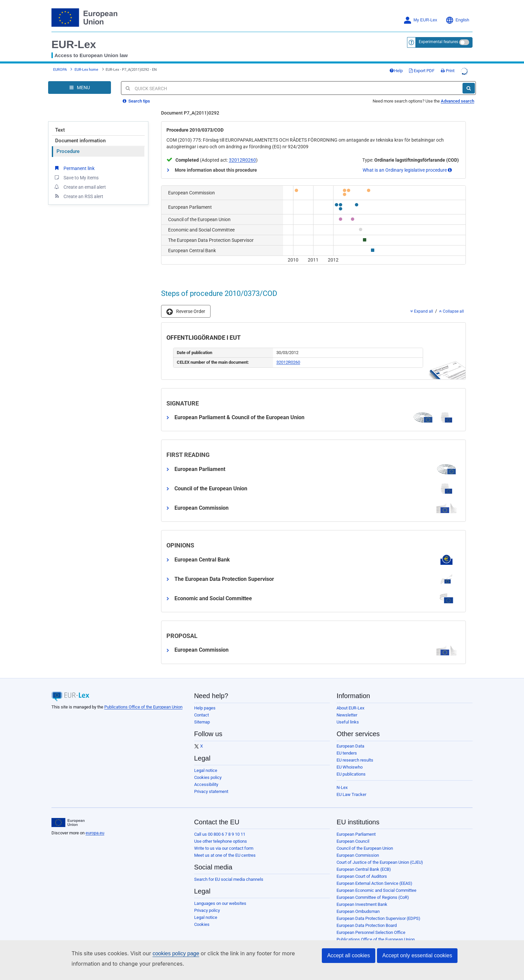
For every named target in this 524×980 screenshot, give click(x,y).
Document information (80, 141)
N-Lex (342, 787)
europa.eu (95, 833)
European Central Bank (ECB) (364, 869)
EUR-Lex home (86, 70)
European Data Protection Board (367, 925)
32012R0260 (242, 160)
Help (396, 71)
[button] (186, 311)
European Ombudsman (358, 911)
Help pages (205, 708)
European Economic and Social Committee (376, 890)
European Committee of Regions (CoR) (373, 897)
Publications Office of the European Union (143, 707)
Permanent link (74, 168)
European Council (353, 841)
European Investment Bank (362, 904)
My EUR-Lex (420, 20)
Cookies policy (208, 777)
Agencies (345, 946)
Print (448, 71)
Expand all (422, 311)
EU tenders (347, 753)
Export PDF (422, 71)
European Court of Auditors (362, 876)
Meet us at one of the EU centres (225, 855)
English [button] (457, 20)
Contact (202, 715)
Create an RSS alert (78, 196)
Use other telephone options (221, 841)
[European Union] (68, 823)
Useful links (348, 722)
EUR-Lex (74, 44)
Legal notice (206, 770)
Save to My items (76, 177)
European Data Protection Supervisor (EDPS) (378, 918)
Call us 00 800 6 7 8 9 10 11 (220, 834)
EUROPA (60, 70)
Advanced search (457, 101)
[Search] (469, 88)
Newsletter (347, 715)
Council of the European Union (365, 848)
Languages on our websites (220, 903)
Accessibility (206, 784)
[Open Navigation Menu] (80, 88)
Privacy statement (211, 791)
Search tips (136, 101)
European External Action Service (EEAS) (374, 883)
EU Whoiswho (350, 767)
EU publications (351, 774)
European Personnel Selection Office (371, 932)
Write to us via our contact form (224, 848)
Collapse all (451, 311)
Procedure (68, 151)
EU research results (355, 760)
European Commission (358, 855)
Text (60, 130)
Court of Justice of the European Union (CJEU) (380, 862)
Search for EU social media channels (229, 879)
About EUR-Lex (350, 708)
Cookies (202, 924)
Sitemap (202, 722)
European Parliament (356, 834)
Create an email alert (80, 187)
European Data (350, 746)
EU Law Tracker (351, 794)
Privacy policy (207, 910)
